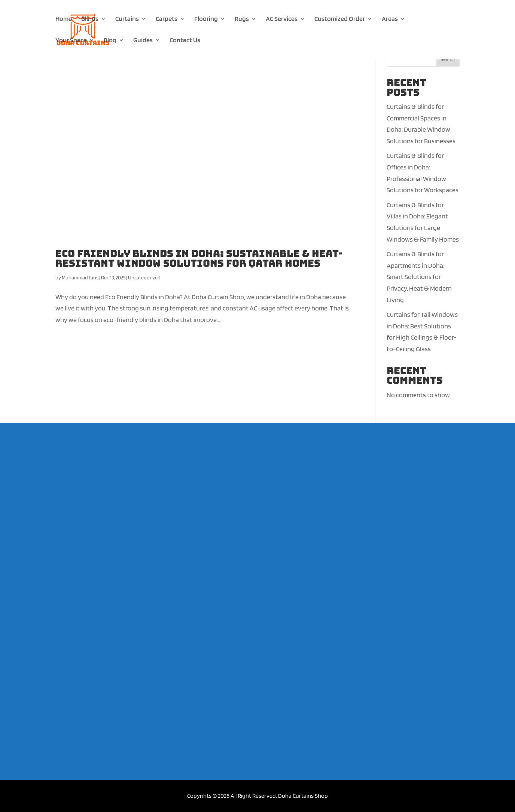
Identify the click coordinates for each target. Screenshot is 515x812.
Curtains (127, 19)
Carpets (167, 19)
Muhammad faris (80, 278)
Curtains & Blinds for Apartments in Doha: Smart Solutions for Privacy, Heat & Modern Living (419, 277)
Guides (143, 41)
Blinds (90, 19)
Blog (110, 41)
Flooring (206, 19)
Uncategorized (144, 278)
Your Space (71, 41)
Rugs (242, 19)
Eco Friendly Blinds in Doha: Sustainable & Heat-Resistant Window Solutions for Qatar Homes (199, 258)
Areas (390, 19)
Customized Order (340, 19)
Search (448, 59)
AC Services (282, 19)
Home (64, 19)
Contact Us (185, 41)
